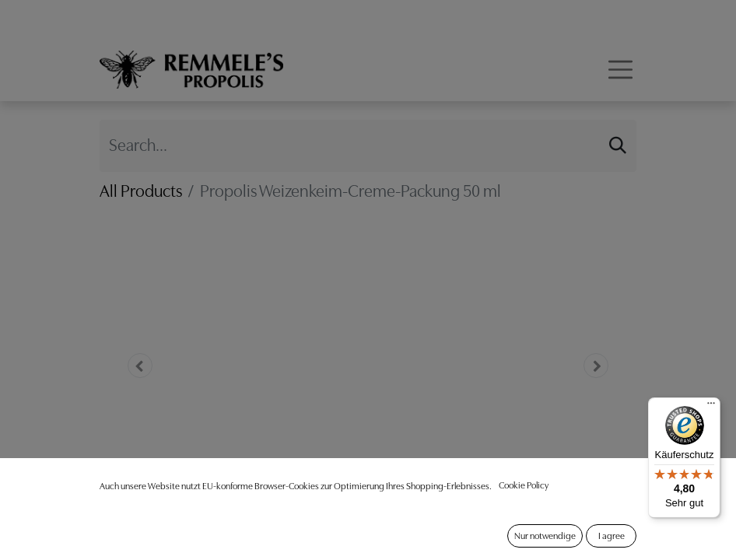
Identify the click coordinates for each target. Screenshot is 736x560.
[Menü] (711, 407)
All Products (141, 191)
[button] (140, 366)
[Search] (618, 145)
